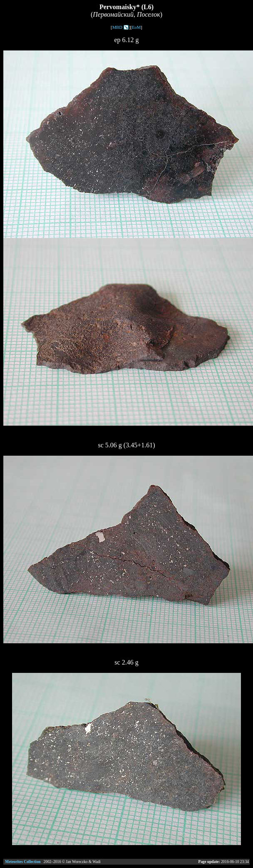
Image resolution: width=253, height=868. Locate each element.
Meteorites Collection (23, 862)
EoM (136, 27)
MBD (117, 27)
